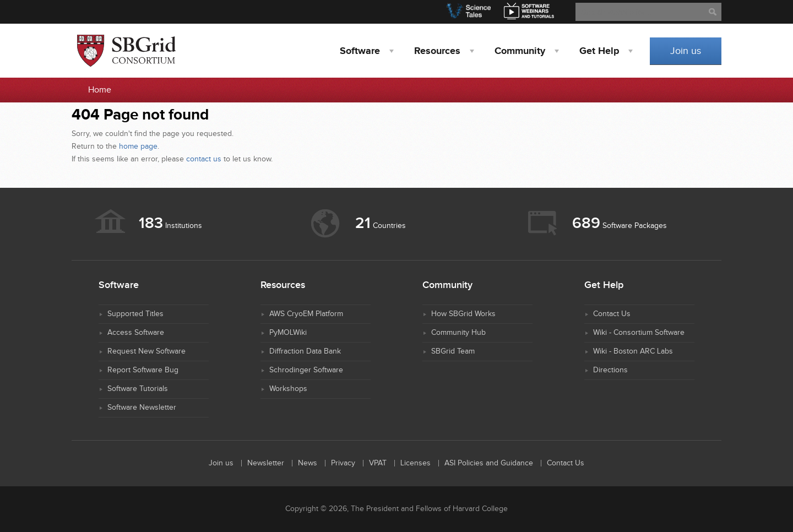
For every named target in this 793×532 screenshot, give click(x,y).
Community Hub (458, 333)
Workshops (288, 389)
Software (360, 51)
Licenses (415, 463)
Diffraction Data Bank (305, 351)
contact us (204, 159)
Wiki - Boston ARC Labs (633, 351)
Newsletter (266, 463)
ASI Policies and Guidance (489, 463)
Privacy (343, 463)
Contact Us (612, 314)
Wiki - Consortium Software (639, 333)
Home (100, 90)
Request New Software (146, 351)
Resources (437, 51)
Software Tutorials (138, 389)
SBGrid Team (453, 351)
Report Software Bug (143, 370)
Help (599, 51)
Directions (610, 370)
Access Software (136, 333)
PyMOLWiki (288, 333)
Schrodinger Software (306, 370)
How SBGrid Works (463, 314)
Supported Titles (135, 314)
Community (520, 51)
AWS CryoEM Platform (306, 314)
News (308, 463)
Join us (686, 51)
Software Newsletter (142, 408)
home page (138, 146)
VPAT (378, 463)
